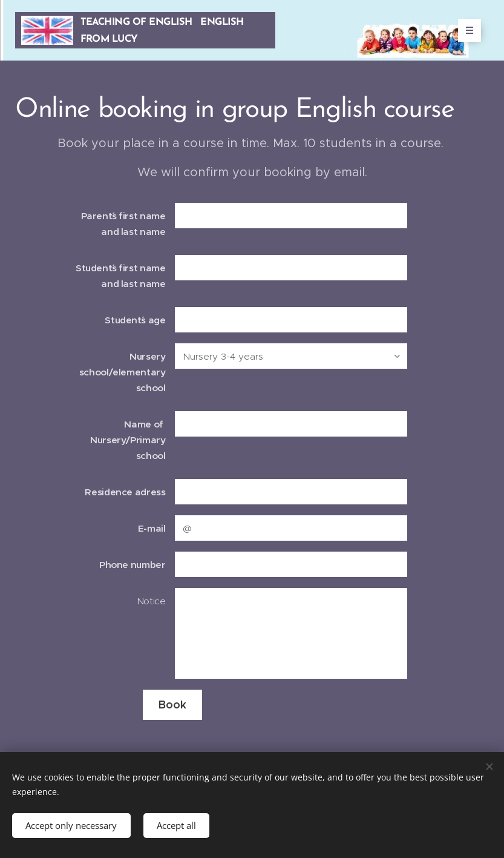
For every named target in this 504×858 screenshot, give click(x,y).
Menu (466, 30)
